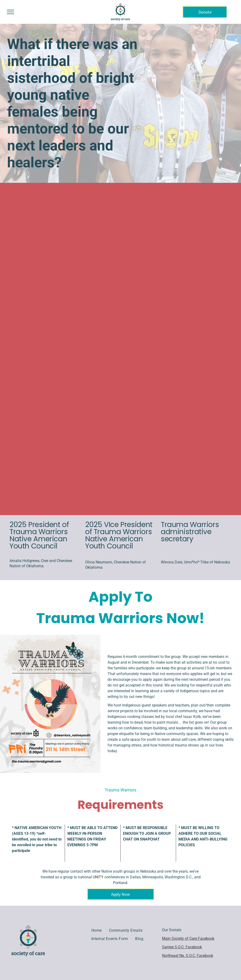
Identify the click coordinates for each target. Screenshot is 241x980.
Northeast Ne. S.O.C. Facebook (188, 956)
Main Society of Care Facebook (188, 938)
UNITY (98, 877)
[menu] (10, 12)
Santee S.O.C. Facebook (182, 947)
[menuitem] (97, 930)
